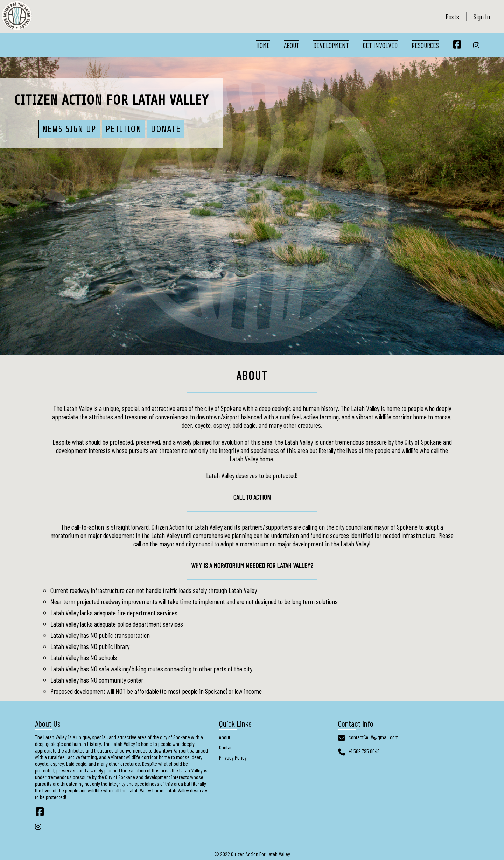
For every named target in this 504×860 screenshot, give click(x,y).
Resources (425, 45)
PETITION (124, 129)
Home (263, 45)
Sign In (482, 16)
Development (331, 45)
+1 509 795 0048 (364, 751)
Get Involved (380, 45)
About (292, 45)
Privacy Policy (233, 757)
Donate (166, 129)
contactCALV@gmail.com (374, 737)
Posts (452, 16)
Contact (227, 747)
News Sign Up (69, 129)
